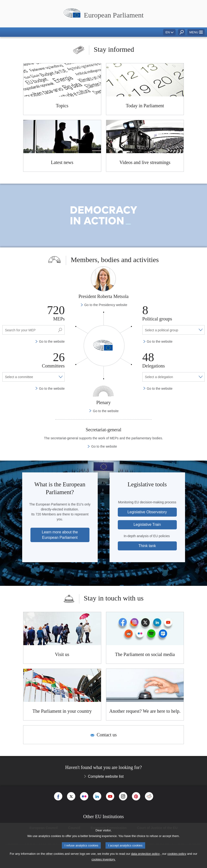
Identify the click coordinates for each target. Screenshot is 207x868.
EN (168, 32)
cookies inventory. (103, 859)
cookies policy (177, 854)
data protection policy (145, 854)
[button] (196, 32)
